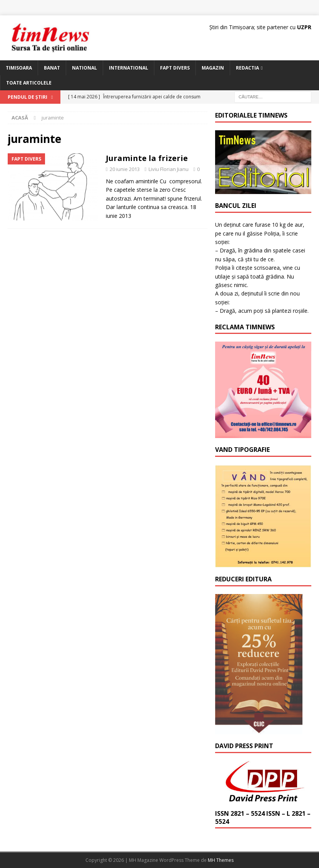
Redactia (247, 68)
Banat (52, 68)
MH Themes (221, 860)
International (129, 68)
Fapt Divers (175, 68)
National (84, 68)
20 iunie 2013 (125, 169)
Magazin (213, 68)
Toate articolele (29, 83)
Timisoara (19, 68)
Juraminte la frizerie (147, 158)
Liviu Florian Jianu (169, 169)
